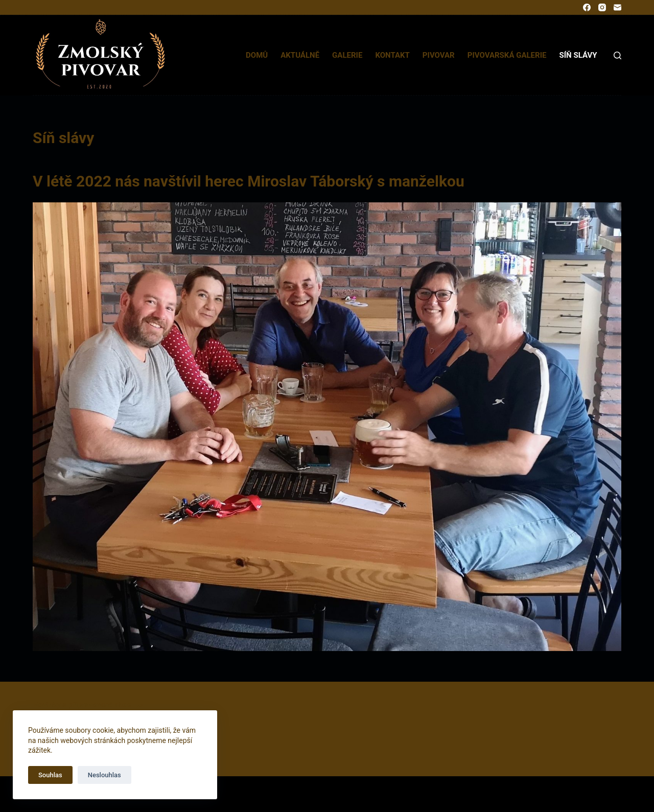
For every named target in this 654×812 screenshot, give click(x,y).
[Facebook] (587, 7)
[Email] (617, 7)
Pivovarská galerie (507, 55)
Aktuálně (300, 55)
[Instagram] (602, 7)
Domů (257, 55)
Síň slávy (578, 55)
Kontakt (392, 55)
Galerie (347, 55)
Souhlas (50, 775)
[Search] (617, 55)
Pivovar (439, 55)
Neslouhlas (104, 775)
